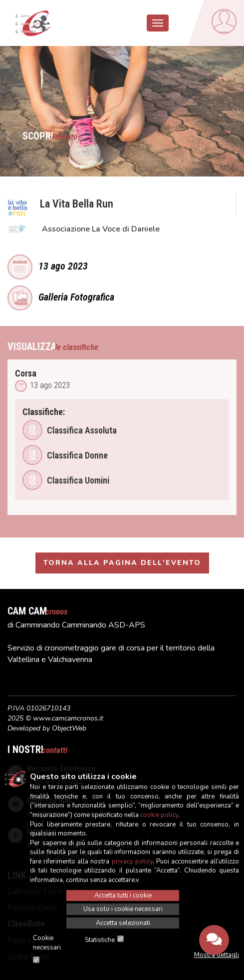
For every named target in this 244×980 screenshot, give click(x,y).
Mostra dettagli (217, 955)
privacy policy (132, 861)
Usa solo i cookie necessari (123, 909)
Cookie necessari (47, 943)
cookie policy (159, 815)
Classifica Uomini (66, 480)
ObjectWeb (69, 728)
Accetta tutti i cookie (123, 895)
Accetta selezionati (123, 923)
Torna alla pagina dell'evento (122, 563)
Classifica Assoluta (70, 430)
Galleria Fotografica (61, 296)
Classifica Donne (65, 455)
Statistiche (100, 940)
